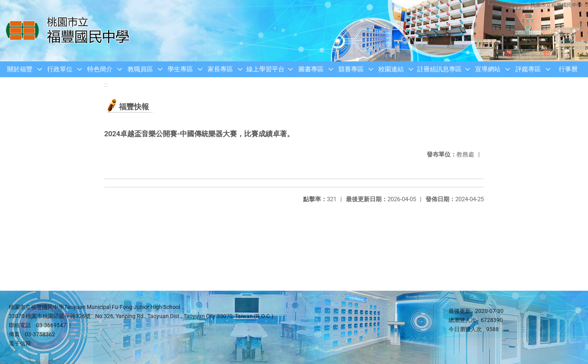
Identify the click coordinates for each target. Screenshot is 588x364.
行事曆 (568, 69)
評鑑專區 (528, 69)
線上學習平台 (265, 69)
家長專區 (220, 69)
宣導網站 (488, 69)
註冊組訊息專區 (439, 69)
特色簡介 (100, 69)
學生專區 (180, 69)
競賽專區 (351, 69)
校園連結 (391, 69)
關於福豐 (20, 69)
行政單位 (60, 69)
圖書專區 (311, 69)
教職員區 (140, 69)
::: (106, 85)
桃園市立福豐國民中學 (556, 5)
